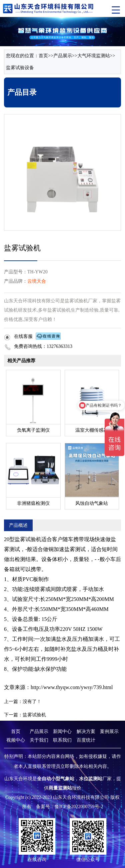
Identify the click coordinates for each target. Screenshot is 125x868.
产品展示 (63, 56)
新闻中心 (62, 731)
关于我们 (39, 740)
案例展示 (109, 731)
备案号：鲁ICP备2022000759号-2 (69, 807)
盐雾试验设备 (20, 68)
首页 (43, 56)
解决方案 (86, 731)
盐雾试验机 (34, 715)
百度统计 (86, 740)
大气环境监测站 (94, 56)
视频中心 (16, 740)
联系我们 (62, 740)
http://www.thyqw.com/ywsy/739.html (72, 687)
